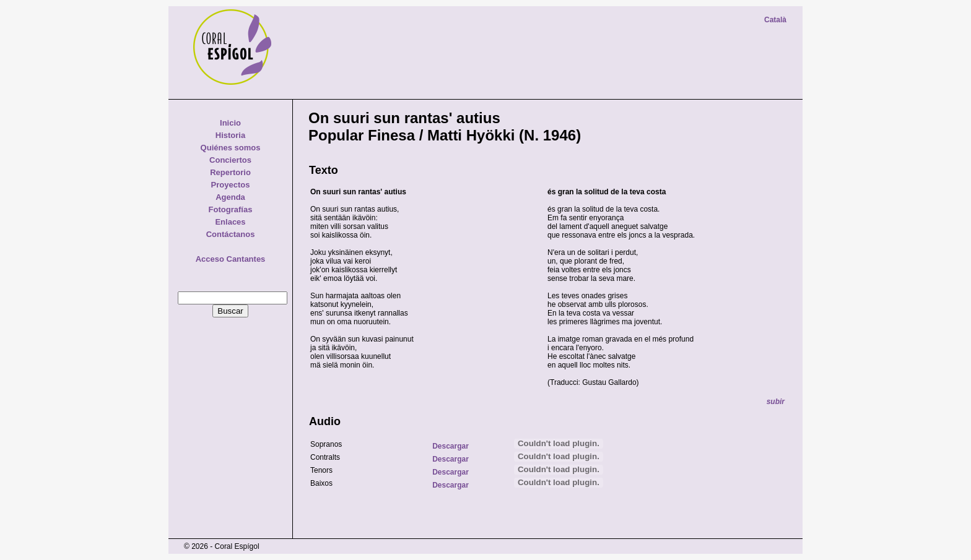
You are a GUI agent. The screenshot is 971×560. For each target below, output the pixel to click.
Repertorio (230, 172)
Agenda (230, 197)
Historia (230, 135)
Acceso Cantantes (231, 259)
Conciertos (230, 160)
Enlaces (230, 222)
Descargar (451, 446)
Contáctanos (231, 234)
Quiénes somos (231, 148)
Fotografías (231, 209)
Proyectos (231, 185)
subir (776, 402)
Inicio (230, 123)
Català (775, 20)
